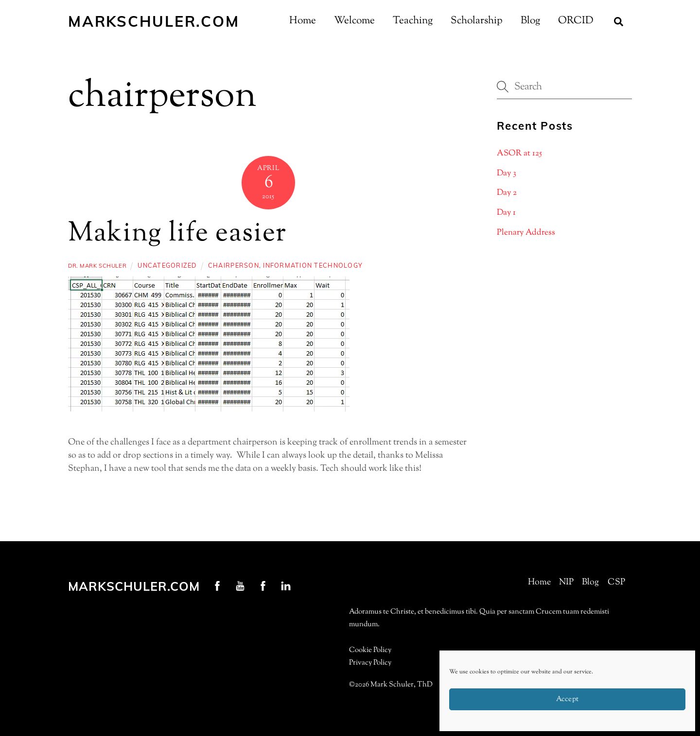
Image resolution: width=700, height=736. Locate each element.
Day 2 (507, 193)
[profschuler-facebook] (217, 586)
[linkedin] (286, 586)
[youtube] (240, 586)
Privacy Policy (370, 663)
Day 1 (506, 213)
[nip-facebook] (263, 586)
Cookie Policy (370, 650)
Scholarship (477, 21)
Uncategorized (167, 265)
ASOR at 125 (519, 154)
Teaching (413, 21)
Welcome (354, 21)
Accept (568, 699)
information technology (313, 265)
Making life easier (177, 234)
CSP (616, 582)
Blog (530, 21)
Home (303, 21)
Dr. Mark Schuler (97, 266)
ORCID (576, 21)
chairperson (234, 265)
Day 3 (507, 173)
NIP (566, 582)
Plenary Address (526, 233)
